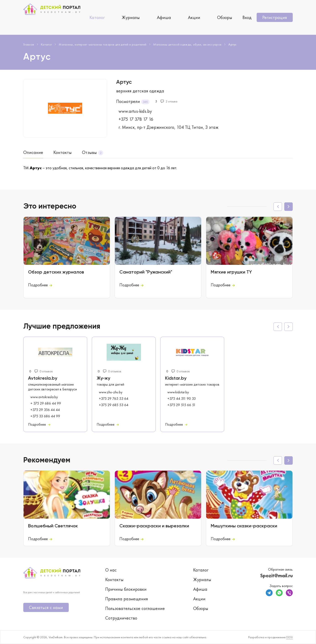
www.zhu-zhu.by (111, 392)
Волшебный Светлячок (53, 526)
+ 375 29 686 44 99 (46, 403)
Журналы (131, 17)
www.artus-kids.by (135, 111)
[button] (288, 207)
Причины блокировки (126, 589)
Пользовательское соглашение (135, 608)
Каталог (97, 17)
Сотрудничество (121, 618)
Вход (247, 17)
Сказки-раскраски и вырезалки (154, 526)
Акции (194, 17)
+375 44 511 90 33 (182, 399)
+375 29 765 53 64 (114, 399)
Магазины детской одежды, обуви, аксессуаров (187, 44)
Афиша (164, 17)
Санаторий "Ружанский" (146, 272)
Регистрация (275, 17)
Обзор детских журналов (56, 272)
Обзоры (225, 17)
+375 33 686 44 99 (45, 416)
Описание (33, 152)
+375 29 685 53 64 (114, 405)
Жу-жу (103, 378)
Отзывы (89, 152)
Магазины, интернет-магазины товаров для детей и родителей (103, 44)
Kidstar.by (176, 378)
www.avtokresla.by (44, 397)
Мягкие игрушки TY (231, 272)
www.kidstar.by (178, 392)
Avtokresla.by (43, 378)
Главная (29, 44)
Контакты (63, 152)
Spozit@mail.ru (276, 576)
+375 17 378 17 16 (136, 119)
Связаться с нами (46, 607)
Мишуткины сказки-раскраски (244, 526)
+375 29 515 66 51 (182, 405)
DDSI (290, 637)
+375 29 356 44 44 (45, 410)
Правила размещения (127, 599)
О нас (111, 570)
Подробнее (40, 285)
